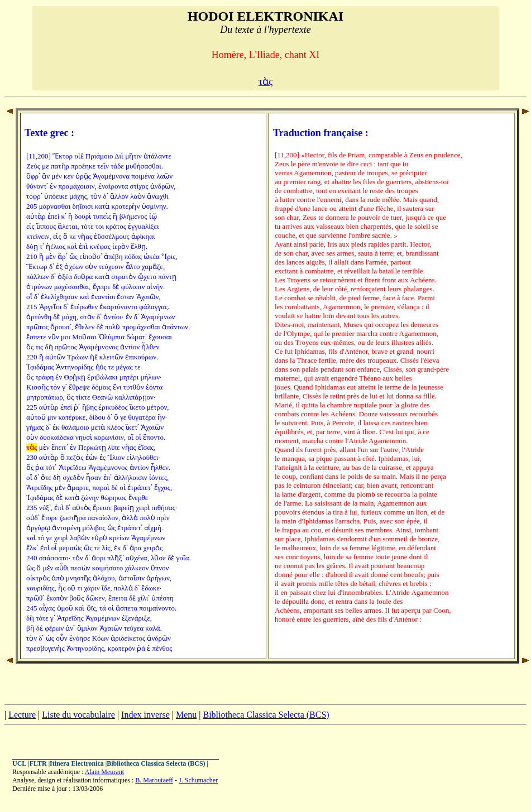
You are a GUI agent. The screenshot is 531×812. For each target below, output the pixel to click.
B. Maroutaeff (154, 780)
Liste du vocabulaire (78, 715)
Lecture (22, 715)
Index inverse (145, 715)
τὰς (265, 81)
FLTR (38, 763)
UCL (19, 763)
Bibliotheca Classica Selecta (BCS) (266, 715)
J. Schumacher (198, 780)
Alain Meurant (104, 772)
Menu (186, 715)
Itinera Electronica (77, 763)
